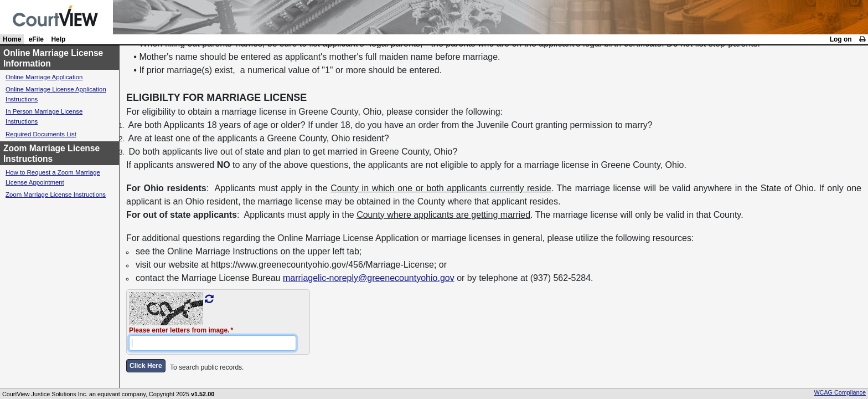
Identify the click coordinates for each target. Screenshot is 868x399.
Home (12, 39)
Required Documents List (41, 134)
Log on (841, 39)
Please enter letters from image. (179, 330)
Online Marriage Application (44, 77)
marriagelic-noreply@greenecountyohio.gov (369, 278)
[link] (862, 39)
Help (58, 39)
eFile (36, 39)
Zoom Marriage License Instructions (56, 195)
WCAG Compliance (840, 392)
